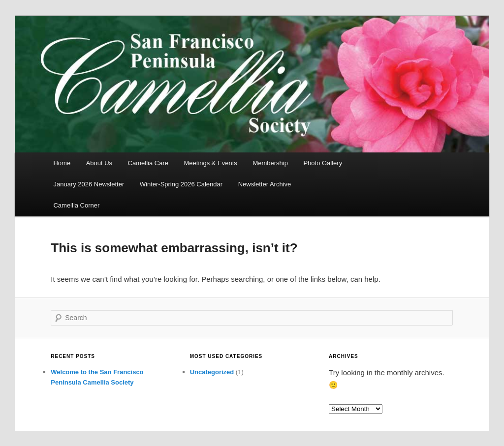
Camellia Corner (76, 205)
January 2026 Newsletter (89, 184)
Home (62, 163)
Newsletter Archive (265, 184)
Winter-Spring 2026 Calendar (181, 184)
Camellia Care (148, 163)
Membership (270, 163)
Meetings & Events (210, 163)
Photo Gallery (323, 163)
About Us (99, 163)
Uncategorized (212, 372)
